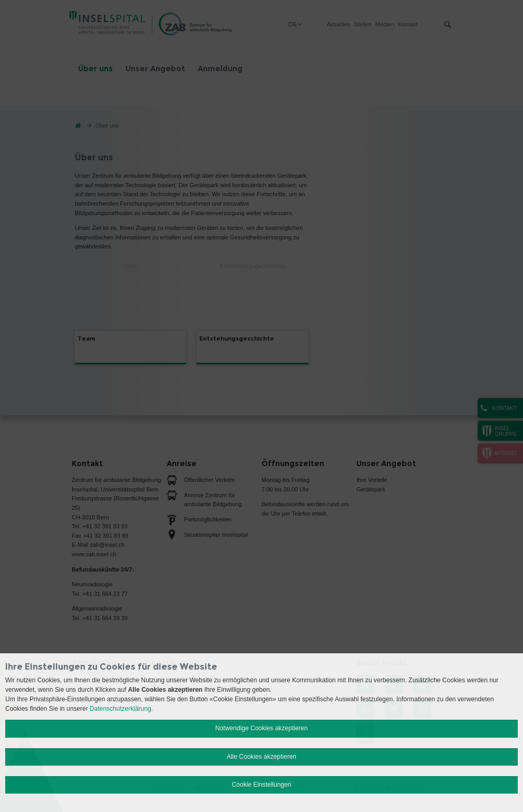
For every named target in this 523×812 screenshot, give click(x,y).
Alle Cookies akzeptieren (261, 757)
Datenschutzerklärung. (121, 709)
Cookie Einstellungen (262, 785)
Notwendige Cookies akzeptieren (261, 728)
